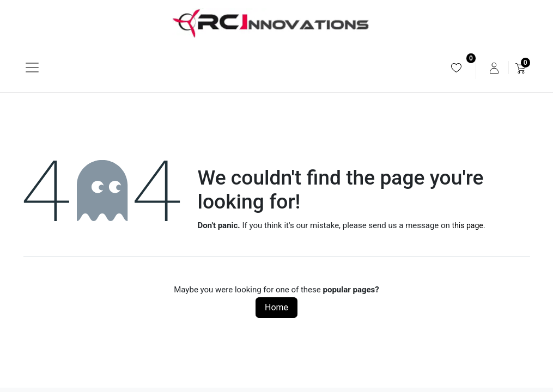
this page (468, 225)
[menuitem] (456, 68)
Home (276, 307)
